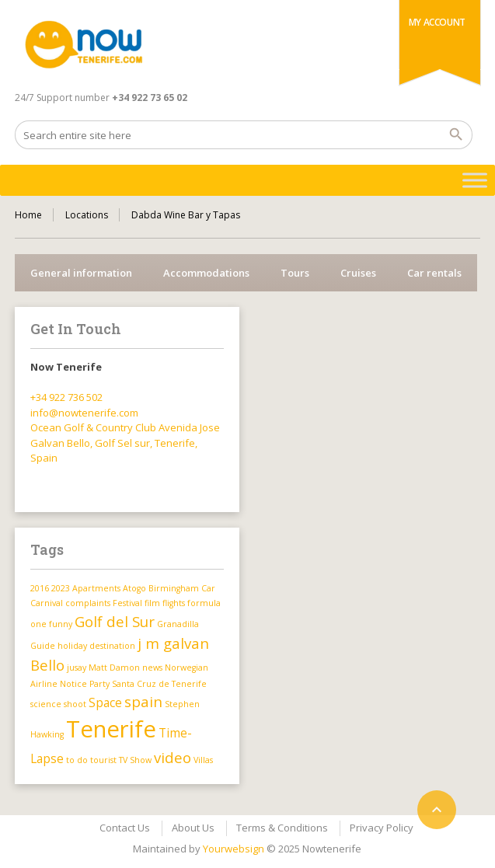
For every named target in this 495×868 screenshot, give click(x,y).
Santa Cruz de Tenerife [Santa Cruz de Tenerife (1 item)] (159, 684)
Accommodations (206, 273)
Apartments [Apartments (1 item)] (96, 588)
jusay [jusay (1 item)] (77, 668)
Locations (87, 215)
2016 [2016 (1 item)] (40, 588)
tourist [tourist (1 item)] (103, 760)
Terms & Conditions (282, 828)
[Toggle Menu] (475, 180)
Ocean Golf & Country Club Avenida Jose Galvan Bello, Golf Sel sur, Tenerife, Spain (125, 443)
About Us (193, 828)
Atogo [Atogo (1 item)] (134, 588)
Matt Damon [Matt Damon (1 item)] (114, 668)
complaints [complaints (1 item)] (88, 603)
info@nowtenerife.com (84, 413)
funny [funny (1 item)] (61, 624)
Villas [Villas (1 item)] (203, 760)
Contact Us (125, 828)
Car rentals (434, 273)
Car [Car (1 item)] (208, 588)
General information (81, 273)
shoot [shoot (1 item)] (75, 704)
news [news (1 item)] (152, 668)
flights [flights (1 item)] (174, 603)
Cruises (358, 273)
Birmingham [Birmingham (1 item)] (174, 588)
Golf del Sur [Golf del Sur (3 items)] (115, 621)
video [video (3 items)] (173, 757)
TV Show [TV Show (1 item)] (135, 760)
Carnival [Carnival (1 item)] (47, 603)
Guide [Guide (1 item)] (43, 646)
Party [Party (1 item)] (99, 684)
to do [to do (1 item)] (77, 760)
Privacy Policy (382, 828)
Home (28, 215)
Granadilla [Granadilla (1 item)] (178, 624)
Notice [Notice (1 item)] (73, 684)
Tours (295, 273)
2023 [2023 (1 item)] (61, 588)
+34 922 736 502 (66, 397)
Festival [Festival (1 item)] (127, 603)
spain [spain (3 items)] (143, 701)
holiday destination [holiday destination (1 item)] (96, 646)
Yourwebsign (234, 849)
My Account (437, 22)
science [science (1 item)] (46, 704)
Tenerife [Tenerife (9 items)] (111, 729)
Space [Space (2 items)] (105, 702)
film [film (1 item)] (152, 603)
